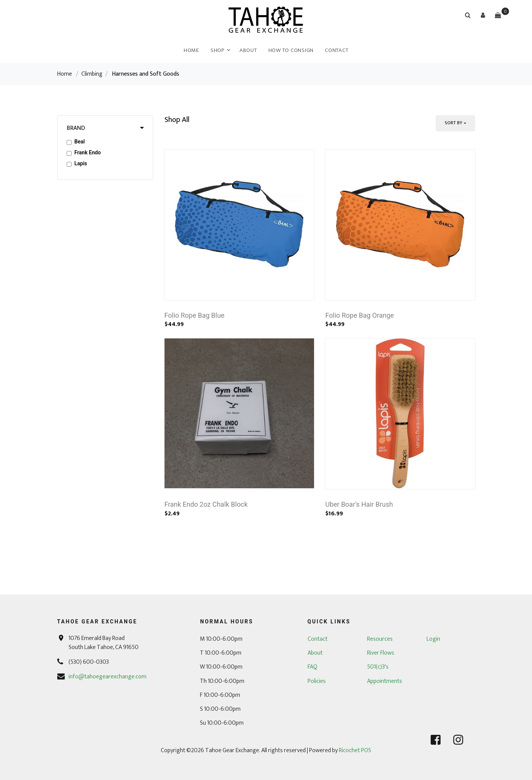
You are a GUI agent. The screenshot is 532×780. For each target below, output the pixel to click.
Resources (380, 639)
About (248, 50)
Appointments (385, 681)
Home (191, 50)
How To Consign (291, 50)
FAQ (312, 667)
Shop (217, 50)
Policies (317, 681)
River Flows (381, 653)
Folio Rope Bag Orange (360, 315)
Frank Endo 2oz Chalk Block (206, 504)
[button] (483, 15)
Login (433, 639)
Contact (337, 50)
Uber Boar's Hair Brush (359, 504)
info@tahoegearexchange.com (107, 677)
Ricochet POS (355, 750)
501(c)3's (378, 667)
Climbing (92, 74)
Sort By (453, 123)
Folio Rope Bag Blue (195, 315)
